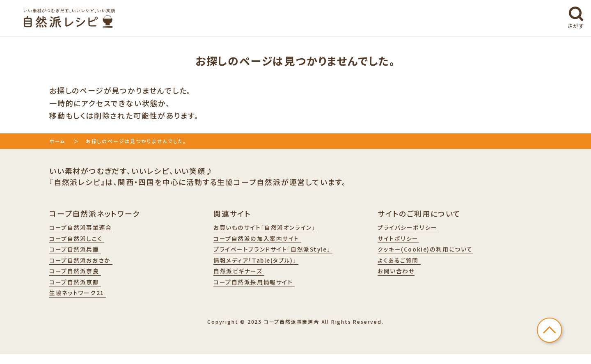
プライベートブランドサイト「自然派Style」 (282, 253)
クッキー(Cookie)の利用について (432, 253)
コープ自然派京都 (79, 290)
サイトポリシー (401, 240)
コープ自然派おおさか (85, 265)
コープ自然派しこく (81, 240)
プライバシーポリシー (412, 228)
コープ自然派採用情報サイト (260, 290)
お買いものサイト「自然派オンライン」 (273, 228)
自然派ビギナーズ (243, 277)
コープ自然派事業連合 (85, 228)
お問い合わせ (399, 277)
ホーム (57, 141)
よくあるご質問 (402, 265)
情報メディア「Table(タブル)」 (262, 265)
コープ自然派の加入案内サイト (263, 240)
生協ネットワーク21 (82, 302)
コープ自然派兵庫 (79, 253)
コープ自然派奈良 (79, 277)
